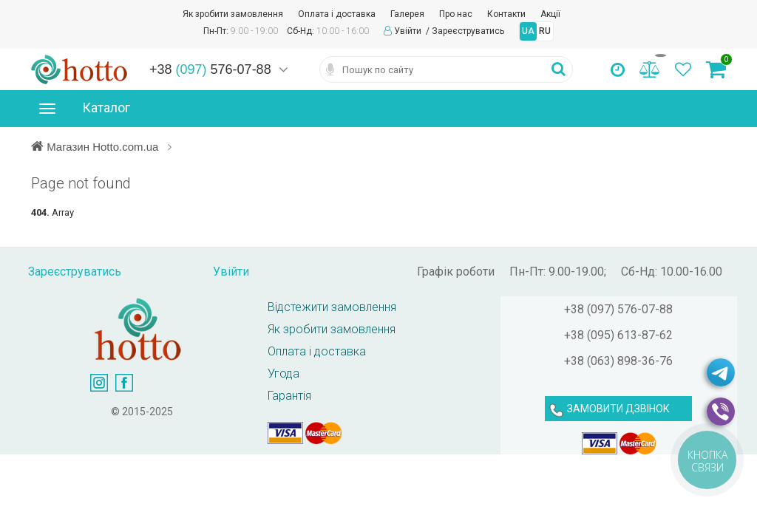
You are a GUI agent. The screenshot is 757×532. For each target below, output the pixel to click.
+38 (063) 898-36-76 (618, 361)
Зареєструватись (468, 31)
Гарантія (289, 396)
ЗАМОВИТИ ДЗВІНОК (618, 409)
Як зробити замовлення (233, 14)
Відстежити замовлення (332, 307)
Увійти (409, 31)
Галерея (407, 14)
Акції (550, 14)
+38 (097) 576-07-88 (618, 309)
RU (545, 31)
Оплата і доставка (337, 14)
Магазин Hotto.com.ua (104, 146)
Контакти (506, 14)
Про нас (456, 14)
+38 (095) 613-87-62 (618, 335)
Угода (284, 374)
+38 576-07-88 (210, 69)
